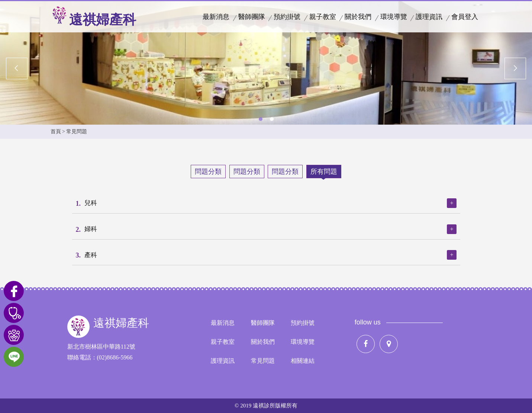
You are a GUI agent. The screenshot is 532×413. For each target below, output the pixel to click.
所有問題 (324, 172)
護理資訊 (429, 17)
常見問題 (263, 361)
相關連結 (303, 361)
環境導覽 (394, 17)
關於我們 (358, 17)
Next (515, 68)
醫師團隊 (252, 17)
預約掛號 (287, 17)
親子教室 (323, 17)
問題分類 (208, 172)
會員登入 (465, 17)
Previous (17, 68)
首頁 (56, 132)
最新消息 (216, 17)
